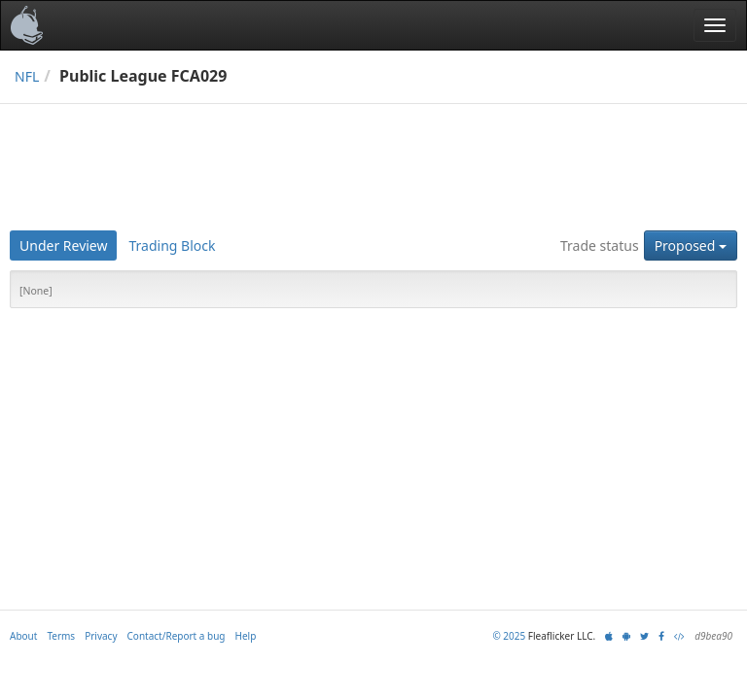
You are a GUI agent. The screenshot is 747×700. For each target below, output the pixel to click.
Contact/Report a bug (177, 636)
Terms (61, 636)
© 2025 (509, 636)
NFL (27, 76)
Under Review (63, 245)
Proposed (691, 245)
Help (246, 636)
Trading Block (172, 245)
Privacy (101, 636)
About (23, 636)
